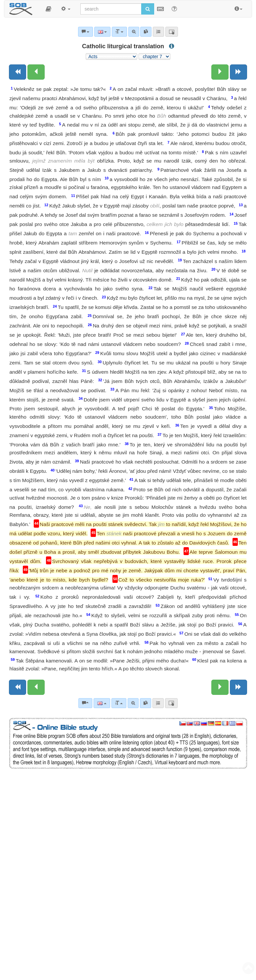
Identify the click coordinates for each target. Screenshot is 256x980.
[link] (146, 703)
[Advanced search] (133, 703)
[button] (48, 9)
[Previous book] (18, 72)
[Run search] (148, 9)
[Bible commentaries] (85, 703)
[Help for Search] (174, 9)
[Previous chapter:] (36, 72)
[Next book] (238, 72)
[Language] (102, 703)
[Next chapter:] (220, 72)
